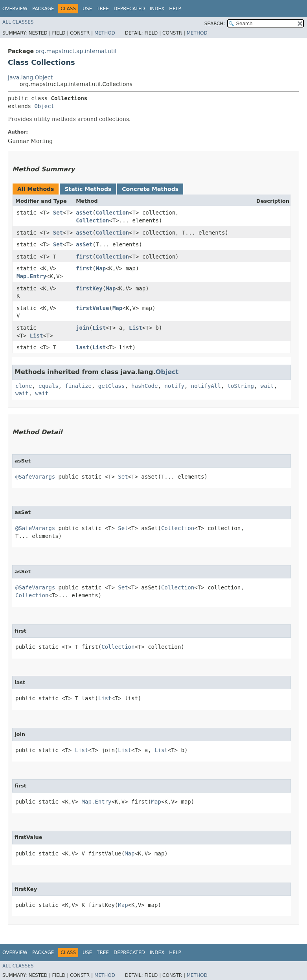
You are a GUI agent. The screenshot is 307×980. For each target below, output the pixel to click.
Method (105, 33)
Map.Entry (31, 276)
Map (101, 268)
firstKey (89, 288)
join (83, 328)
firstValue (92, 308)
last (83, 347)
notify (174, 386)
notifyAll (206, 386)
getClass (111, 386)
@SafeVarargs (35, 477)
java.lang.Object (30, 77)
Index (157, 9)
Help (175, 9)
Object (44, 106)
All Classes (18, 22)
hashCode (144, 386)
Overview (15, 9)
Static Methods (88, 189)
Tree (103, 9)
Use (87, 9)
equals (49, 386)
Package (43, 9)
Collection (112, 213)
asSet (84, 213)
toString (241, 386)
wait (267, 386)
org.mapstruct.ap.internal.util (76, 51)
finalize (78, 386)
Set (58, 213)
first (84, 257)
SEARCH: (215, 24)
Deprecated (129, 9)
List (37, 336)
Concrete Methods (150, 189)
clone (24, 386)
